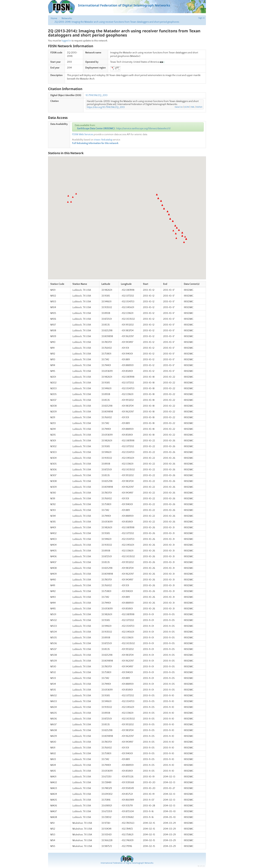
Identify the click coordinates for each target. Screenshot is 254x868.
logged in (66, 41)
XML (193, 107)
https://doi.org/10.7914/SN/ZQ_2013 (106, 107)
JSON (187, 107)
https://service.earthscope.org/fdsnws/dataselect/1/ (143, 129)
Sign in (202, 18)
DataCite (179, 107)
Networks (67, 18)
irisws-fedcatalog (103, 140)
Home (54, 18)
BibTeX (199, 107)
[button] (157, 195)
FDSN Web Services (83, 134)
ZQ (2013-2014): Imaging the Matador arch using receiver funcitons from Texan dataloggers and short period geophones (117, 22)
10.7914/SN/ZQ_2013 (96, 95)
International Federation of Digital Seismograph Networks (127, 863)
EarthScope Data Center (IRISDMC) (96, 129)
